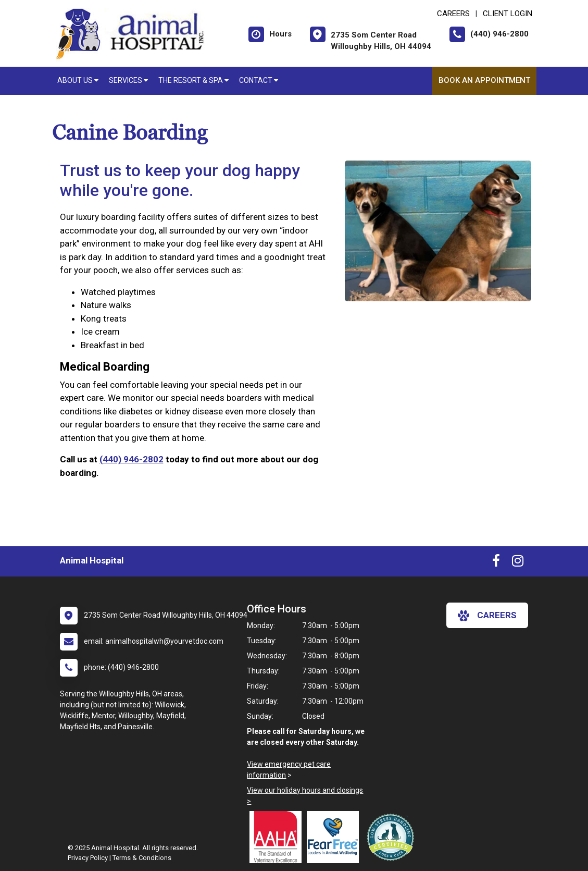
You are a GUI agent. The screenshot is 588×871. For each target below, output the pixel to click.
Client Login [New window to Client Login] (508, 14)
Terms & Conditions (142, 858)
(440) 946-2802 (132, 459)
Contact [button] (259, 80)
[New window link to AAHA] (278, 837)
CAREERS (453, 14)
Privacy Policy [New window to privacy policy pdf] (88, 858)
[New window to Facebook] (496, 563)
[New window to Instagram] (518, 563)
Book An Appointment (484, 80)
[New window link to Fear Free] (335, 837)
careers (487, 616)
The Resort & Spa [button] (193, 80)
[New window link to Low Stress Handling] (393, 837)
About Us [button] (78, 80)
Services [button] (128, 80)
